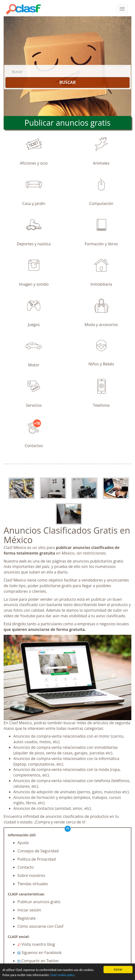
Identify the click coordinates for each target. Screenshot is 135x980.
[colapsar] (122, 9)
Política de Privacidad (37, 859)
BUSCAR (67, 82)
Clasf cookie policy (62, 975)
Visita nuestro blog (36, 944)
